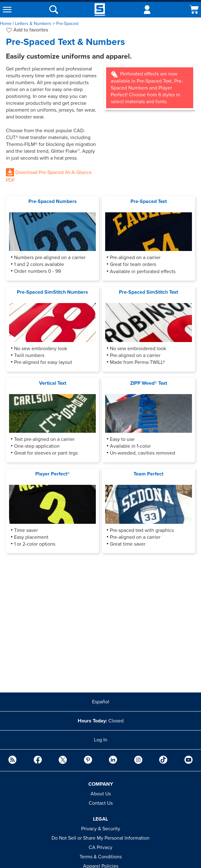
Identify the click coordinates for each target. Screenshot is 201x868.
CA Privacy (100, 847)
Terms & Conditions (101, 857)
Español (101, 702)
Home (6, 24)
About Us (101, 794)
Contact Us (101, 803)
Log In (101, 740)
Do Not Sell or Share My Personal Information (100, 838)
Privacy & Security (101, 829)
